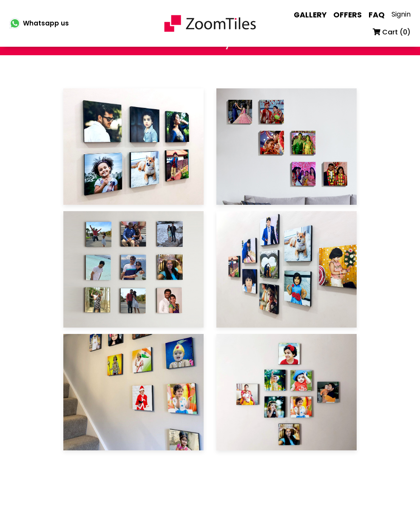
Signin (401, 14)
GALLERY (310, 15)
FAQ (377, 15)
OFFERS (348, 15)
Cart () (392, 32)
